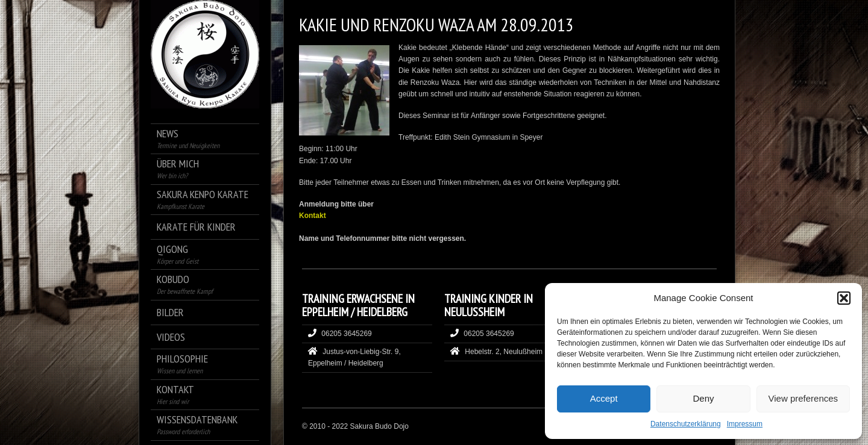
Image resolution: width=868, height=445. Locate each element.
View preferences (804, 398)
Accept (604, 398)
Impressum (745, 424)
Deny (703, 398)
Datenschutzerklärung (686, 424)
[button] (844, 298)
